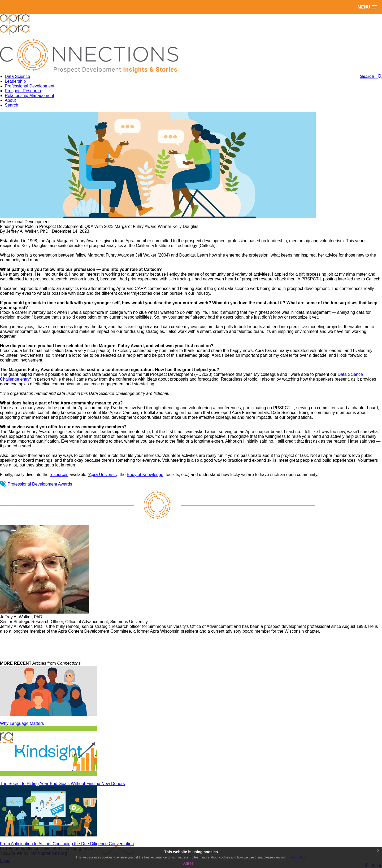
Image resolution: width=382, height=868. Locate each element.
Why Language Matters (22, 723)
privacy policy (296, 857)
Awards (65, 484)
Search (12, 105)
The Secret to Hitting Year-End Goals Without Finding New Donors (62, 784)
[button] (367, 7)
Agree (188, 863)
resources (59, 475)
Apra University (103, 475)
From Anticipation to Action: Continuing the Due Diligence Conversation (67, 844)
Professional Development (33, 484)
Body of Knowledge (145, 475)
